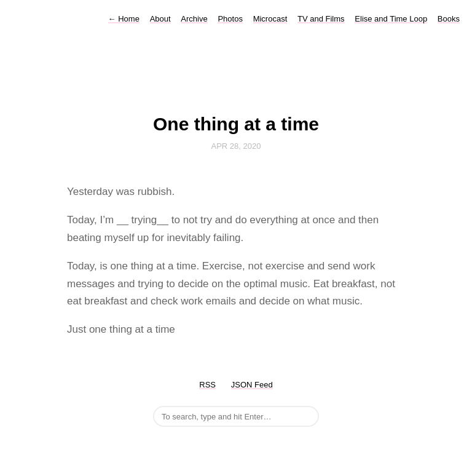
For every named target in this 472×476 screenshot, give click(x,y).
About (160, 19)
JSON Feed (252, 385)
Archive (194, 19)
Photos (230, 19)
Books (449, 19)
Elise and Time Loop (391, 19)
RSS (207, 385)
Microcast (270, 19)
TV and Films (321, 19)
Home (124, 19)
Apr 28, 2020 (236, 146)
